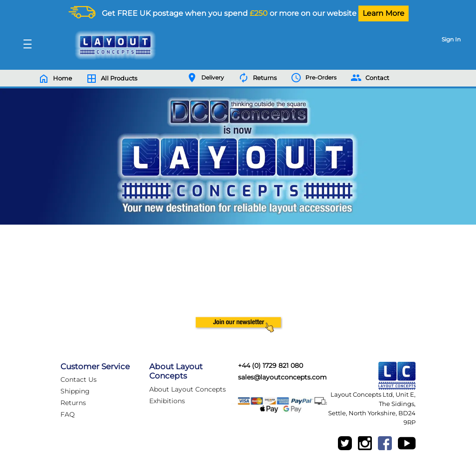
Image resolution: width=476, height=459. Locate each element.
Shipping (75, 391)
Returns (73, 403)
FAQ (68, 414)
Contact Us (79, 379)
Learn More (383, 13)
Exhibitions (167, 401)
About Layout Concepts (188, 389)
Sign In (451, 39)
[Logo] (113, 45)
